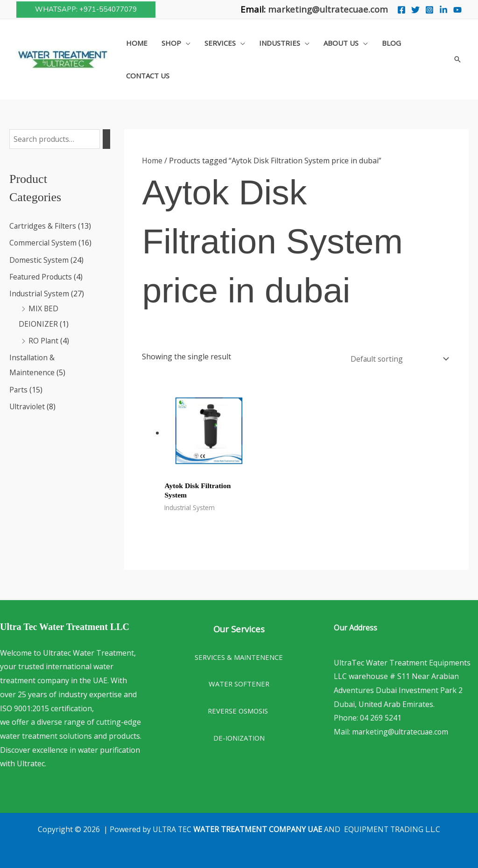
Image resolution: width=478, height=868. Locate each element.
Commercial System (43, 243)
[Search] (108, 139)
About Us (341, 43)
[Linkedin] (443, 10)
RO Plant (44, 340)
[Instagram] (429, 10)
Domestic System (39, 260)
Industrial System (40, 294)
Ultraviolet (28, 406)
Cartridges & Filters (43, 226)
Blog (391, 43)
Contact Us (148, 76)
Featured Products (42, 277)
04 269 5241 (381, 716)
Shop (171, 43)
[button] (86, 10)
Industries (280, 43)
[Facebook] (401, 10)
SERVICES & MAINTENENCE (239, 655)
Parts (19, 389)
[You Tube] (457, 10)
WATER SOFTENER (239, 682)
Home (137, 43)
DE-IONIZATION (239, 736)
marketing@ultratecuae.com (328, 9)
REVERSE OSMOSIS (239, 709)
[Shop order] (397, 358)
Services (220, 43)
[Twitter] (415, 10)
